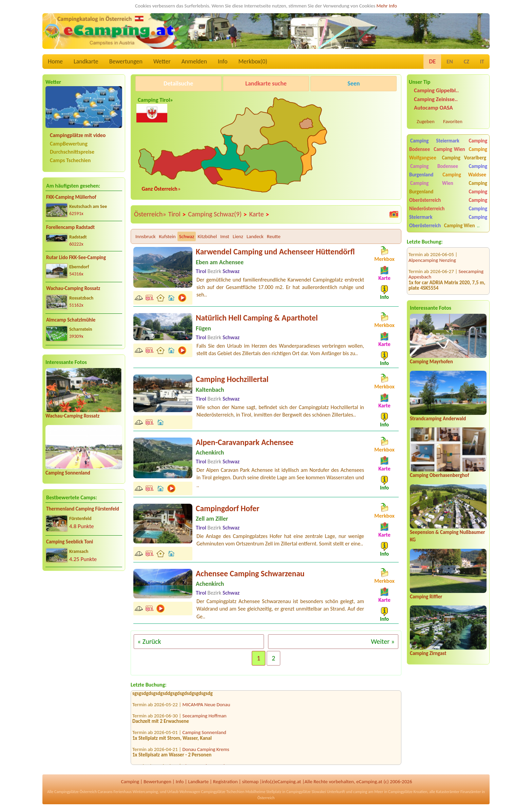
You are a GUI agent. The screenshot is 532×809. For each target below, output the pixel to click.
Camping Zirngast (428, 653)
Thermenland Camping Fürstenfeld (83, 509)
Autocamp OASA (433, 108)
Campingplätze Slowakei (306, 792)
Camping (130, 782)
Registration (225, 782)
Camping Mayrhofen (431, 362)
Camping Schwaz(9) (217, 214)
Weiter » (383, 641)
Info (223, 61)
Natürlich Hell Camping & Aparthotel (257, 318)
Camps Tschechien (70, 160)
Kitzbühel (207, 236)
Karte (259, 214)
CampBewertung (69, 144)
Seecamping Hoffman (205, 717)
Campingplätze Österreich (75, 792)
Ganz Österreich (159, 189)
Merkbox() (253, 61)
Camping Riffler (426, 597)
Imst (225, 236)
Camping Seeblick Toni (70, 542)
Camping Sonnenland (68, 473)
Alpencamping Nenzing (432, 252)
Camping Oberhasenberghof (440, 475)
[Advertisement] (84, 629)
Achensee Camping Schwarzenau (250, 573)
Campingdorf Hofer (227, 508)
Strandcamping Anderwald (438, 419)
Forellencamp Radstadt (70, 227)
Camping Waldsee (464, 175)
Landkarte (86, 61)
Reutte (274, 236)
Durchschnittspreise (72, 152)
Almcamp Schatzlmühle (71, 320)
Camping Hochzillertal (232, 379)
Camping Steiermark (435, 141)
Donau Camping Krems (206, 751)
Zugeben (426, 121)
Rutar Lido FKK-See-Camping (76, 257)
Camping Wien (449, 149)
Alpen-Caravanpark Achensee (245, 442)
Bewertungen (126, 61)
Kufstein (167, 236)
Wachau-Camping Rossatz (73, 288)
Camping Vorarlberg (464, 158)
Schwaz (187, 236)
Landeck (255, 236)
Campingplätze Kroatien (408, 792)
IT (482, 62)
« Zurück (149, 641)
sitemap (250, 782)
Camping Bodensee (434, 166)
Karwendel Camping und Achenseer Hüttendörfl (275, 252)
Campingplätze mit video (78, 135)
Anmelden (194, 61)
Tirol (177, 214)
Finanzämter (471, 792)
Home (55, 61)
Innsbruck (146, 236)
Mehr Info (387, 6)
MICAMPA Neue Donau (206, 706)
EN (450, 62)
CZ (467, 62)
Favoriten (453, 121)
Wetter (162, 61)
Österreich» (150, 214)
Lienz (238, 236)
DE (432, 61)
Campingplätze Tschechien (223, 792)
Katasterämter (448, 792)
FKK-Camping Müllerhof (71, 197)
